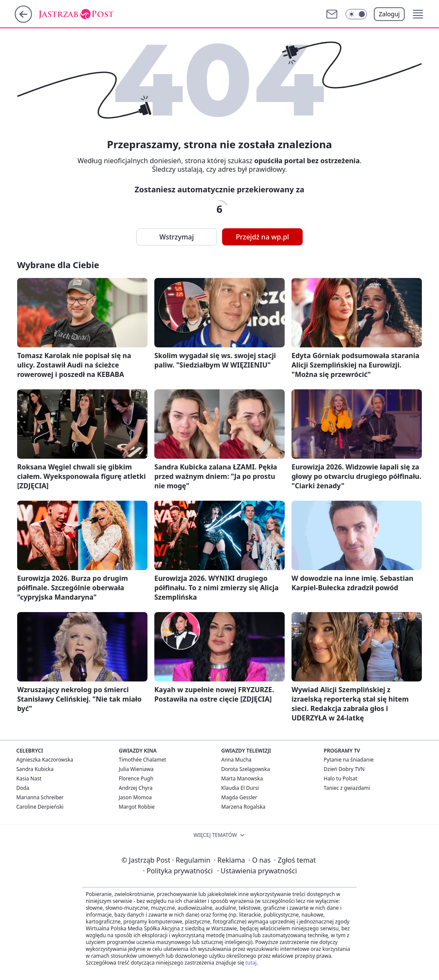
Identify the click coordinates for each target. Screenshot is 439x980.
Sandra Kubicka (35, 769)
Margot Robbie (137, 807)
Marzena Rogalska (243, 807)
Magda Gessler (239, 797)
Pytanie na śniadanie (349, 760)
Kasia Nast (29, 778)
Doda (23, 788)
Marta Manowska (242, 778)
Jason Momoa (135, 797)
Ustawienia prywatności (257, 871)
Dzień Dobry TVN (344, 769)
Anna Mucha (236, 760)
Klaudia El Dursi (240, 788)
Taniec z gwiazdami (347, 788)
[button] (356, 14)
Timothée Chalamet (143, 760)
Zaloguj (389, 14)
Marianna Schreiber (40, 797)
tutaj (251, 963)
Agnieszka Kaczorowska (45, 760)
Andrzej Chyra (136, 788)
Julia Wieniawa (136, 769)
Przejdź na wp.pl (262, 237)
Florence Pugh (136, 778)
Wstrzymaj (177, 237)
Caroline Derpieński (40, 807)
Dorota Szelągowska (246, 769)
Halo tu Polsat (340, 778)
